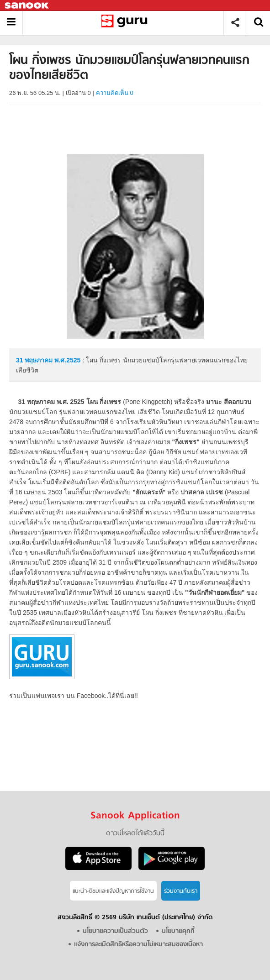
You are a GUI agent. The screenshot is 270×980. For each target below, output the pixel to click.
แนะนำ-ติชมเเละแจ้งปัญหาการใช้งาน (113, 891)
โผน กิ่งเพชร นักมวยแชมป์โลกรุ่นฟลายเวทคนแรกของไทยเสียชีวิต (126, 23)
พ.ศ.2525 (67, 360)
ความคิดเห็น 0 (115, 93)
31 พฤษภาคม (35, 360)
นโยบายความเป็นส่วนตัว (115, 931)
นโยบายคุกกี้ (178, 931)
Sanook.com (27, 6)
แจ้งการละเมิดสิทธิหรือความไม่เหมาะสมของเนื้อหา (138, 945)
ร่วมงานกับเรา (181, 891)
